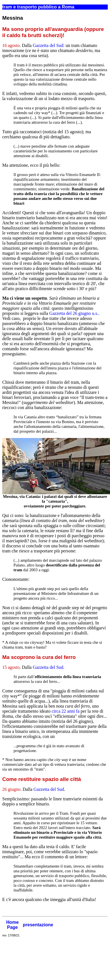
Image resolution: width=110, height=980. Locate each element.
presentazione (38, 925)
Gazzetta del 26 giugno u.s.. (74, 313)
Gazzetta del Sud (48, 45)
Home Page (12, 925)
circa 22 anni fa (65, 711)
